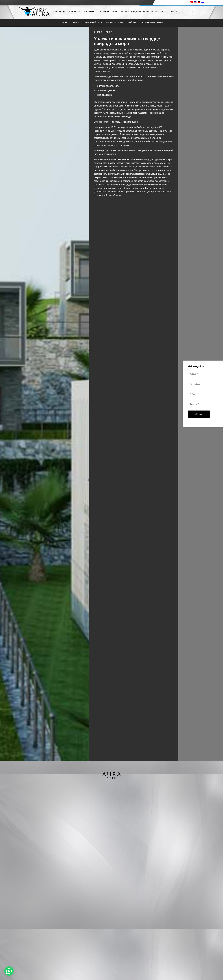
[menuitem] (60, 12)
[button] (9, 971)
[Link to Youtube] (202, 11)
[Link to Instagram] (197, 11)
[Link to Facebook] (188, 11)
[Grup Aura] (35, 12)
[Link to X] (193, 11)
